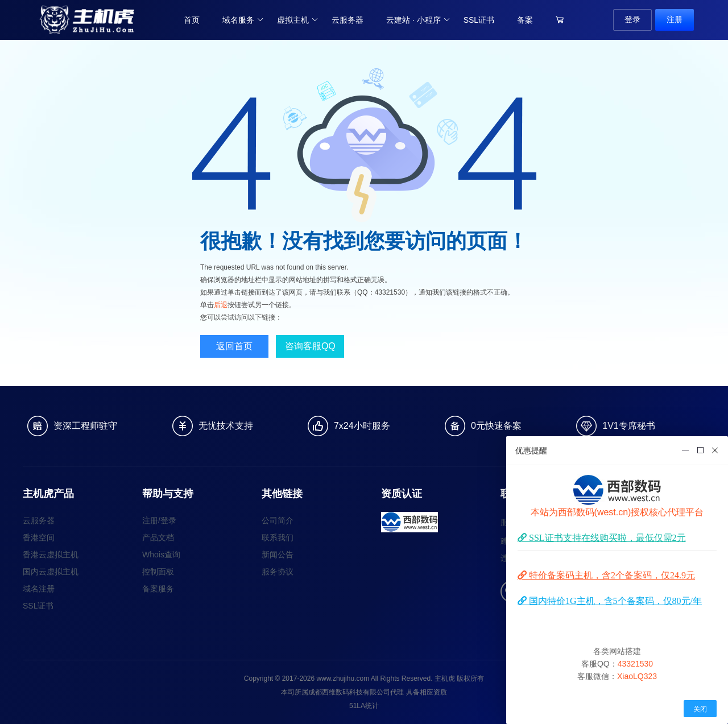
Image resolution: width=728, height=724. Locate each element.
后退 (221, 305)
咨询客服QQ (310, 346)
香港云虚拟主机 (51, 555)
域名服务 (243, 20)
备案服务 (158, 589)
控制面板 (158, 572)
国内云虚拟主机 (51, 572)
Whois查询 (161, 555)
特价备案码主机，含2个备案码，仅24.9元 (611, 575)
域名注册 (39, 589)
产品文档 (158, 537)
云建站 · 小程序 (418, 20)
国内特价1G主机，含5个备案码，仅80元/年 (614, 601)
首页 (192, 20)
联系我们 (278, 537)
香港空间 (39, 537)
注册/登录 (159, 520)
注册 (675, 19)
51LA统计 (364, 706)
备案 (525, 20)
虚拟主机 (298, 20)
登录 (632, 19)
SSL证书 (479, 20)
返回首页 (234, 346)
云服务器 (348, 20)
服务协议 (278, 572)
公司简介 (278, 520)
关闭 (700, 709)
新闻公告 (278, 555)
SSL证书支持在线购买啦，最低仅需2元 (606, 537)
